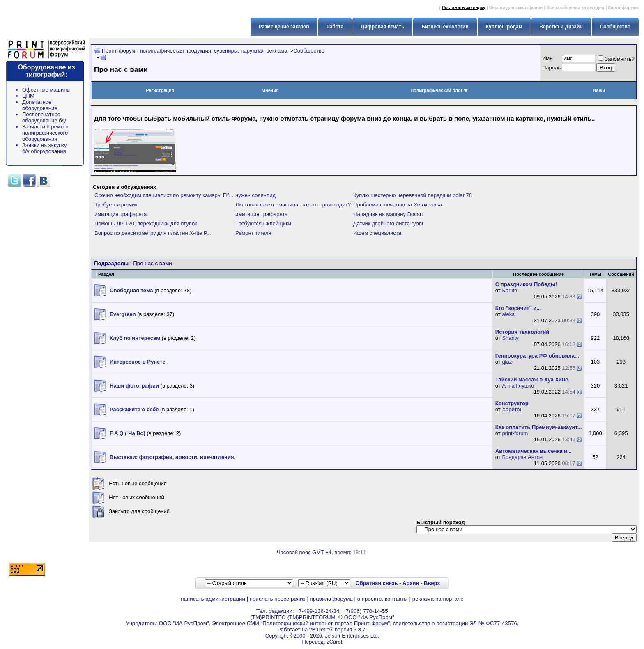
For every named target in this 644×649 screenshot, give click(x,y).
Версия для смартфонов (516, 7)
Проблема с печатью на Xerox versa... (400, 205)
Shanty (510, 338)
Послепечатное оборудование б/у (44, 117)
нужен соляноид (255, 195)
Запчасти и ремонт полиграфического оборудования (46, 133)
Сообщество (309, 51)
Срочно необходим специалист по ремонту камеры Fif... (164, 195)
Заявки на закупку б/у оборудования (45, 148)
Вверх (432, 583)
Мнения (270, 90)
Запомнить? (616, 59)
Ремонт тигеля (253, 233)
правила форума (331, 599)
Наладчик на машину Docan (388, 214)
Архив (411, 583)
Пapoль (551, 68)
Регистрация (160, 90)
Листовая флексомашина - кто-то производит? (293, 205)
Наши (599, 90)
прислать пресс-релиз (278, 599)
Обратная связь (376, 583)
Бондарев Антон (522, 457)
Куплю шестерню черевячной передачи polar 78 (413, 195)
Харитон (512, 409)
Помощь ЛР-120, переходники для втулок (146, 224)
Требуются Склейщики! (264, 224)
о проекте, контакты (383, 599)
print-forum (515, 433)
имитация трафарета (121, 214)
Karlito (509, 290)
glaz (507, 362)
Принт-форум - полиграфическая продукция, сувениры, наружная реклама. (195, 51)
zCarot (334, 642)
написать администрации (213, 599)
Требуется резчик (116, 205)
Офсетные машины (46, 90)
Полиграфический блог (439, 90)
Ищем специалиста (377, 233)
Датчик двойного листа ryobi (388, 224)
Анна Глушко (518, 386)
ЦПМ (28, 96)
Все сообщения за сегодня (575, 7)
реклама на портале (438, 599)
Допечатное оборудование (40, 105)
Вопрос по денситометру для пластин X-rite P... (153, 233)
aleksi (509, 314)
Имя (547, 58)
